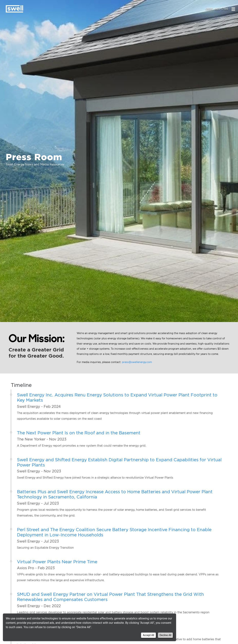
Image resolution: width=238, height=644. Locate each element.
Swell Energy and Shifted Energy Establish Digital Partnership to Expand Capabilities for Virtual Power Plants (119, 462)
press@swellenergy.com (137, 362)
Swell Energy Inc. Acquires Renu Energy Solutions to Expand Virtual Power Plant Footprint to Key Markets (117, 397)
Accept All (148, 635)
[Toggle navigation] (233, 9)
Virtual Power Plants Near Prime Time (57, 562)
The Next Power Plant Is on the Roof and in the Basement (79, 433)
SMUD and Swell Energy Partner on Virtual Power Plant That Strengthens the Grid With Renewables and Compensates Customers (110, 597)
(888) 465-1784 (217, 9)
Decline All (165, 635)
